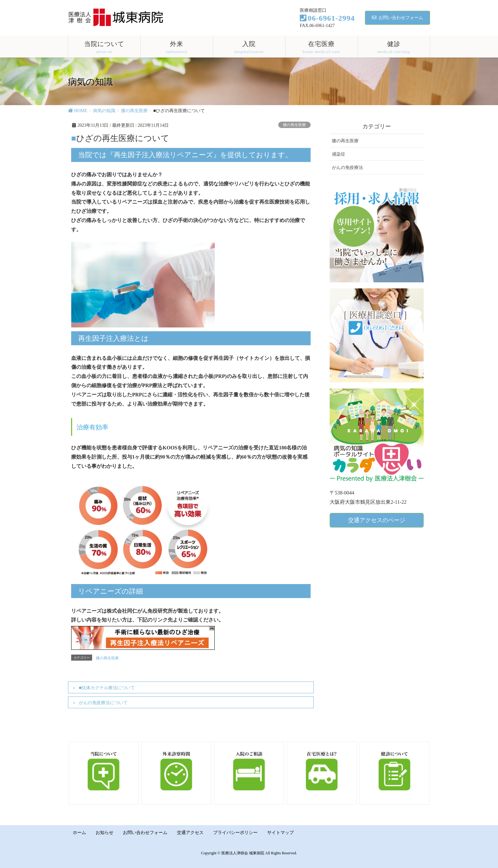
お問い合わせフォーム (397, 18)
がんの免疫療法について (103, 703)
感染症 (339, 154)
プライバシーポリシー (237, 832)
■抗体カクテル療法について (107, 688)
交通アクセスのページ (377, 520)
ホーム (80, 832)
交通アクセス (192, 832)
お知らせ (105, 832)
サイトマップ (282, 832)
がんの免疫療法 (347, 168)
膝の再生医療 (294, 125)
